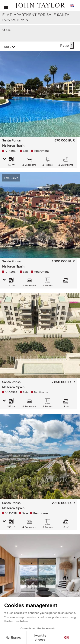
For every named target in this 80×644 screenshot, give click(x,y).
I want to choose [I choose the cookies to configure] (40, 638)
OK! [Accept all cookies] (67, 638)
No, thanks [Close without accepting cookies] (13, 638)
